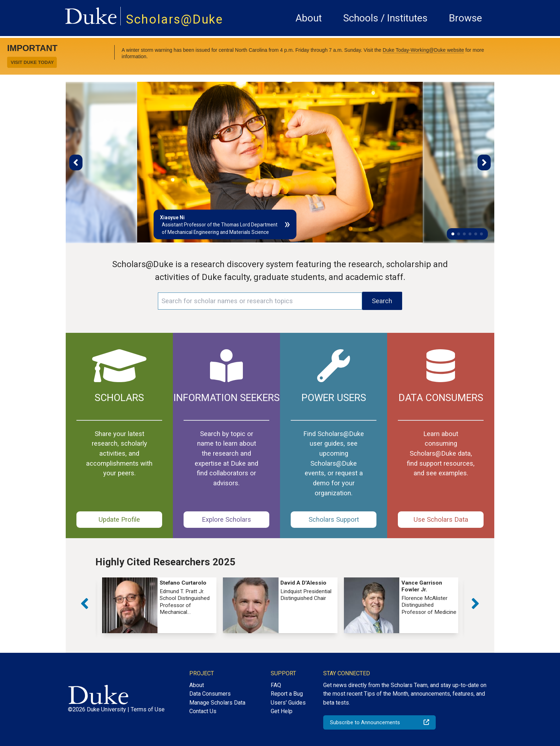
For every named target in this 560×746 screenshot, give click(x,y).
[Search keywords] (260, 301)
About (309, 18)
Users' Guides (288, 703)
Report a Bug (287, 694)
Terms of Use (148, 709)
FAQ (276, 685)
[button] (453, 234)
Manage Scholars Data (217, 703)
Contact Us (203, 711)
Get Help (282, 711)
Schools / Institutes (385, 18)
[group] (159, 605)
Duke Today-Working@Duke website (424, 50)
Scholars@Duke (175, 19)
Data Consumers (210, 694)
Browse (466, 18)
